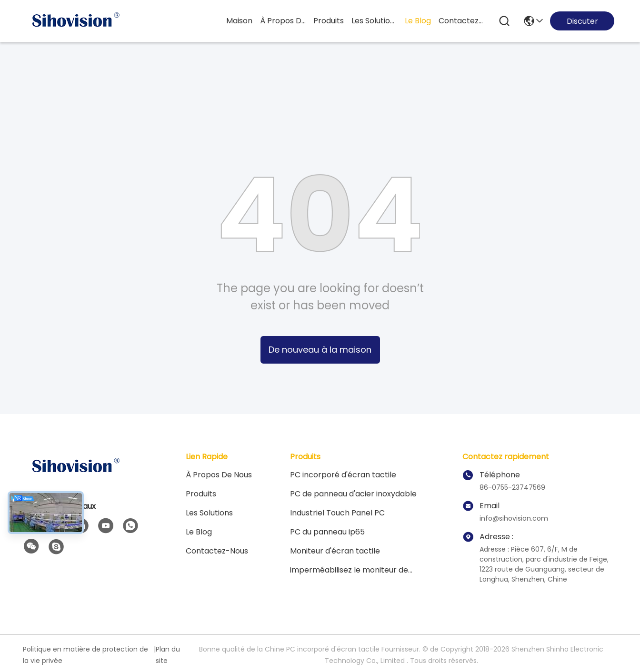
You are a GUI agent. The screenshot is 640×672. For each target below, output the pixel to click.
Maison (239, 21)
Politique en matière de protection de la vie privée (85, 655)
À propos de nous (283, 21)
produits (329, 21)
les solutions (374, 21)
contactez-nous (461, 21)
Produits (201, 494)
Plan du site (168, 655)
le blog (418, 21)
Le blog (199, 532)
